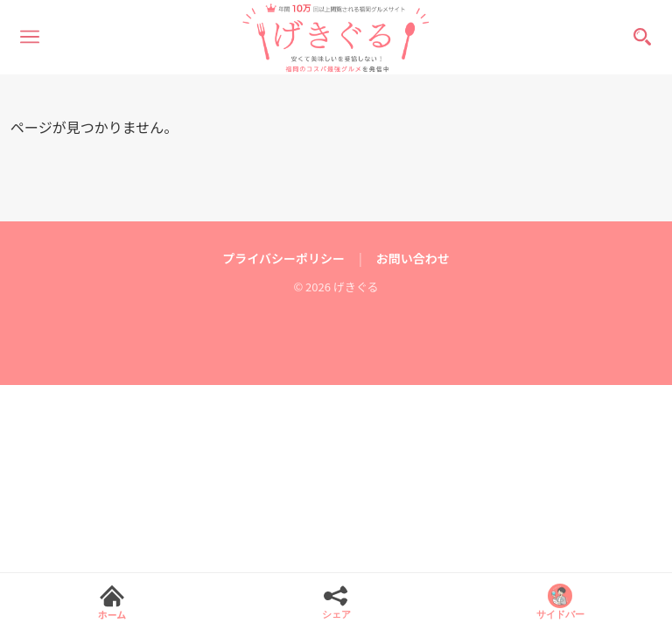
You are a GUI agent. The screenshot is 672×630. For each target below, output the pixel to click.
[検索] (642, 37)
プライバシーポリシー (283, 258)
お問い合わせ (413, 258)
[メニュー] (30, 37)
